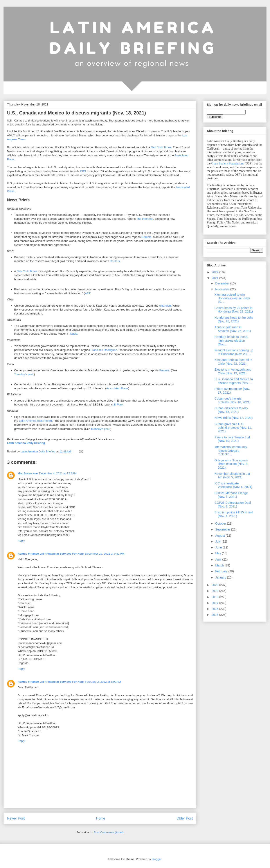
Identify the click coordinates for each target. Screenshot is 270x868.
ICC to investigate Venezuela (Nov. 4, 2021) (233, 485)
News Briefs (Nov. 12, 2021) (234, 418)
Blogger (157, 859)
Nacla (74, 334)
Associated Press (117, 388)
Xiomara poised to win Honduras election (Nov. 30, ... (232, 298)
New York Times (161, 147)
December (223, 283)
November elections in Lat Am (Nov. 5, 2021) (232, 476)
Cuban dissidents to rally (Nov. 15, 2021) (231, 410)
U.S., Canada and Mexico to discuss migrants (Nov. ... (234, 381)
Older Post (185, 818)
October (221, 523)
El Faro (118, 405)
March (220, 565)
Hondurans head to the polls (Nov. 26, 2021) (234, 319)
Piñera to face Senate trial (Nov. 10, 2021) (232, 439)
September (223, 529)
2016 (215, 609)
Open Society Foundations (228, 163)
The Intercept (145, 219)
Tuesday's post (24, 374)
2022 (215, 272)
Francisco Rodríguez (104, 350)
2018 (215, 597)
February (222, 571)
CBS (83, 171)
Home (101, 818)
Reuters (146, 237)
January (221, 577)
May (218, 553)
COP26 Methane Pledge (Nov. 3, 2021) (231, 495)
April (219, 559)
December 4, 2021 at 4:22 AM (58, 473)
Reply (21, 541)
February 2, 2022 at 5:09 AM (103, 682)
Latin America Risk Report (35, 421)
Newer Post (16, 818)
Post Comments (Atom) (109, 832)
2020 (215, 585)
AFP (88, 293)
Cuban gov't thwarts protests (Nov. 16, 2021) (232, 400)
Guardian (165, 306)
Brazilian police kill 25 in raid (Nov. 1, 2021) (234, 514)
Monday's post (100, 429)
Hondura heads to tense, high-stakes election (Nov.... (231, 341)
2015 (215, 615)
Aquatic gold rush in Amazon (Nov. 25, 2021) (233, 329)
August (220, 536)
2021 (215, 278)
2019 (215, 591)
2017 (215, 603)
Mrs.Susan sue (28, 473)
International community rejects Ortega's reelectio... (231, 451)
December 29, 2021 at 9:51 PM (105, 554)
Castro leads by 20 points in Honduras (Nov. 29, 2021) (234, 310)
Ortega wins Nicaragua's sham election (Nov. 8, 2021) (231, 464)
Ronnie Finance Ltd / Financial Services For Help (51, 554)
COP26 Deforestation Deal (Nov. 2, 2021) (233, 505)
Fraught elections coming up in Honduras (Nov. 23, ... (234, 352)
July (218, 541)
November (223, 289)
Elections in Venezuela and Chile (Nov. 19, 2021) (233, 371)
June (219, 547)
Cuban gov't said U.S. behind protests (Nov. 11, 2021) (233, 428)
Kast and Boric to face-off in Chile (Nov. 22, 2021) (233, 362)
